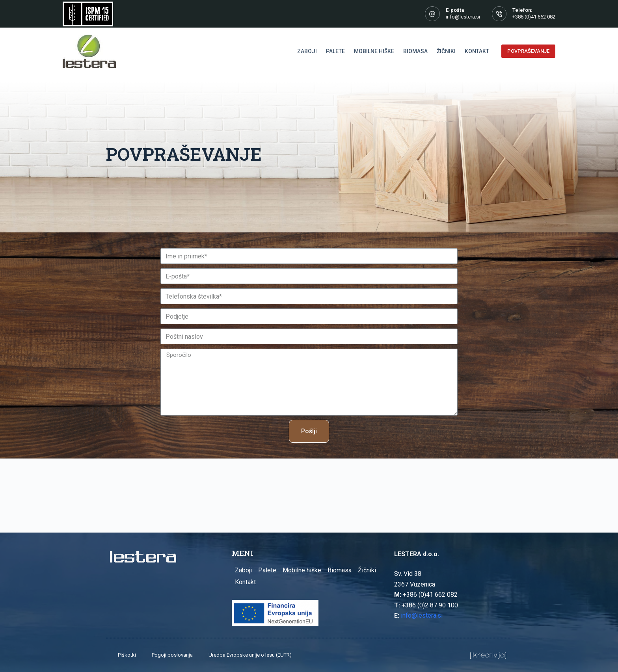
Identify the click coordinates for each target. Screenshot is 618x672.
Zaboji (243, 570)
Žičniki (367, 570)
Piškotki (127, 655)
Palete (267, 570)
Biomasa (340, 570)
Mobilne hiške (302, 570)
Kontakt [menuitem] (477, 51)
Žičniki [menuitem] (446, 51)
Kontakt (245, 582)
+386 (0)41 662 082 (534, 17)
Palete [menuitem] (335, 51)
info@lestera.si (463, 17)
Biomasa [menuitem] (415, 51)
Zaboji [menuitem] (307, 51)
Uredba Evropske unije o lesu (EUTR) (250, 655)
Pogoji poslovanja (172, 655)
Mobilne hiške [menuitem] (374, 51)
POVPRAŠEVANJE (528, 51)
